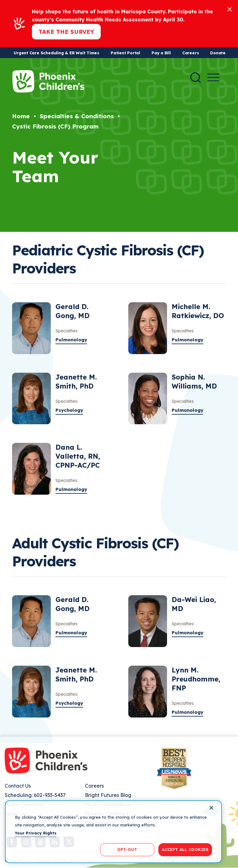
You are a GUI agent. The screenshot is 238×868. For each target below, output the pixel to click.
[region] (113, 832)
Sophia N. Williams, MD (194, 382)
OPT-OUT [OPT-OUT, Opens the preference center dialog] (127, 849)
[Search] (196, 78)
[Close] (230, 9)
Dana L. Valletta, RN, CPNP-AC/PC (78, 456)
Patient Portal (125, 53)
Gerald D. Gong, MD (73, 311)
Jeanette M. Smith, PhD (76, 382)
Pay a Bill (161, 53)
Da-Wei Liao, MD (194, 604)
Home (21, 116)
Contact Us (18, 786)
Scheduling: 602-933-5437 (35, 795)
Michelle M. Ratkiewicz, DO (198, 311)
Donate (218, 53)
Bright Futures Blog (108, 795)
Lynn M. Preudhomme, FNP (196, 679)
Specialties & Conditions (77, 116)
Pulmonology (71, 340)
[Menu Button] (213, 77)
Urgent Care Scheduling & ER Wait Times (56, 53)
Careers (190, 53)
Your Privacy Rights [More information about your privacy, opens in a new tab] (36, 833)
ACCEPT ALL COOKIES (185, 849)
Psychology (69, 410)
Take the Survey (66, 32)
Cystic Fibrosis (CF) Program (55, 126)
